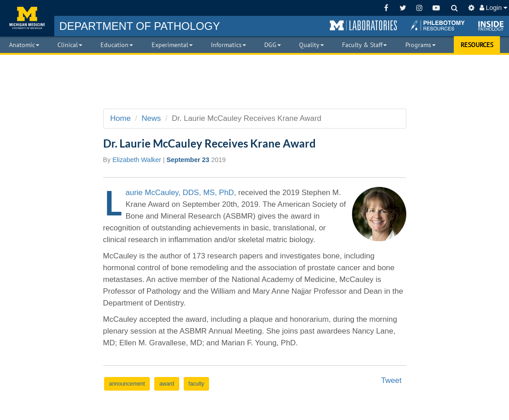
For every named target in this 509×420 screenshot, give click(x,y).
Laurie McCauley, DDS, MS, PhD (180, 193)
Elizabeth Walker (137, 160)
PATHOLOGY (140, 26)
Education (117, 45)
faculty (197, 384)
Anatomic (24, 45)
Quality (312, 45)
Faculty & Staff (364, 45)
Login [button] (493, 8)
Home (121, 118)
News (151, 118)
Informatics (228, 45)
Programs (421, 45)
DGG (273, 45)
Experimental (172, 45)
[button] (363, 26)
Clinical (70, 45)
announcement (127, 384)
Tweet (391, 380)
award (167, 384)
